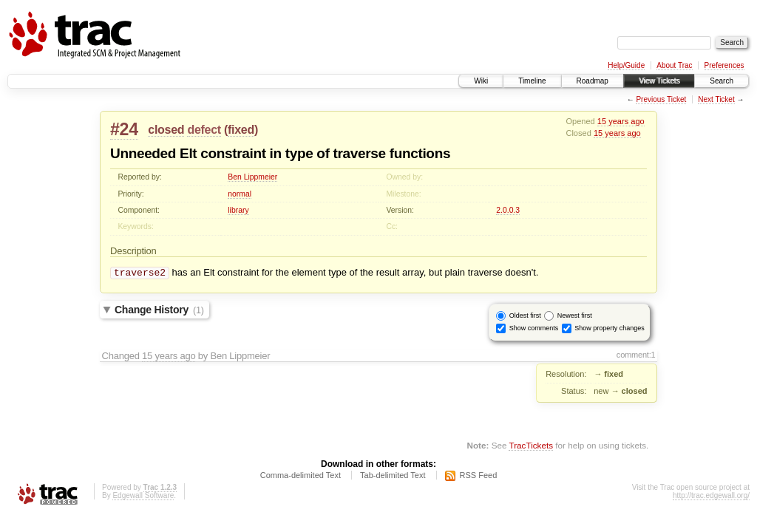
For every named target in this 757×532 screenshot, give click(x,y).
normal (240, 194)
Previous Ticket (661, 99)
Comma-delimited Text (301, 477)
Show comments (534, 330)
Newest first (575, 317)
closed (166, 130)
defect (204, 130)
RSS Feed (479, 477)
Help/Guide (626, 65)
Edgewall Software (143, 497)
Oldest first (525, 317)
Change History (159, 311)
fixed (241, 130)
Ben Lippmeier (252, 177)
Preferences (724, 65)
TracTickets (531, 447)
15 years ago (621, 121)
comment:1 (636, 356)
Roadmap (593, 81)
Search (722, 81)
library (238, 210)
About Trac (674, 65)
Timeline (532, 81)
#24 (124, 129)
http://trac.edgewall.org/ (711, 497)
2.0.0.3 (508, 210)
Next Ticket (716, 99)
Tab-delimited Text (393, 477)
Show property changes (610, 330)
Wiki (481, 81)
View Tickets (659, 81)
